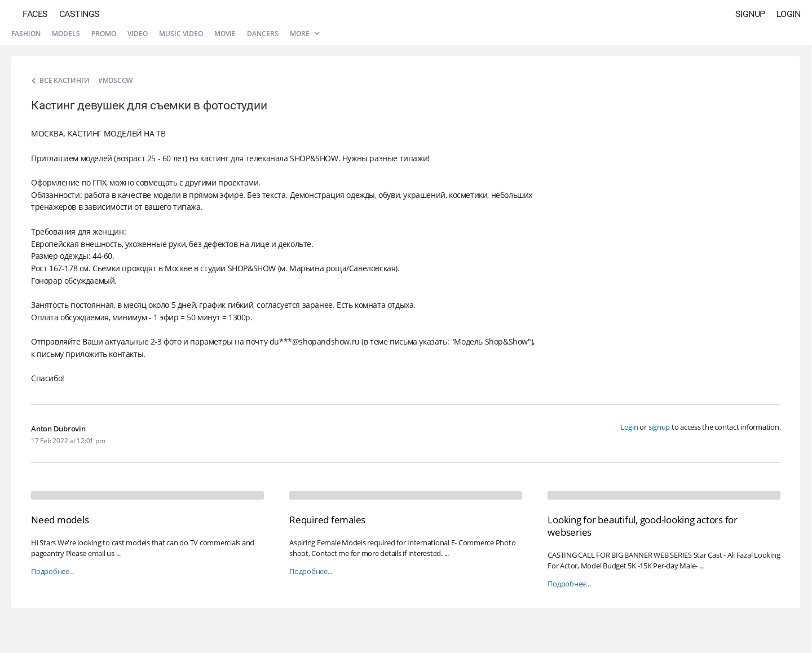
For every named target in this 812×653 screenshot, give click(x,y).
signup (659, 427)
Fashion (26, 34)
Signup (750, 14)
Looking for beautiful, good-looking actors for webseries (643, 526)
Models (66, 34)
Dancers (263, 34)
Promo (104, 34)
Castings (80, 14)
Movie (225, 34)
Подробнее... (52, 572)
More (304, 34)
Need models (60, 520)
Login (789, 14)
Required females (327, 520)
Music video (181, 34)
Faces (35, 14)
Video (138, 34)
